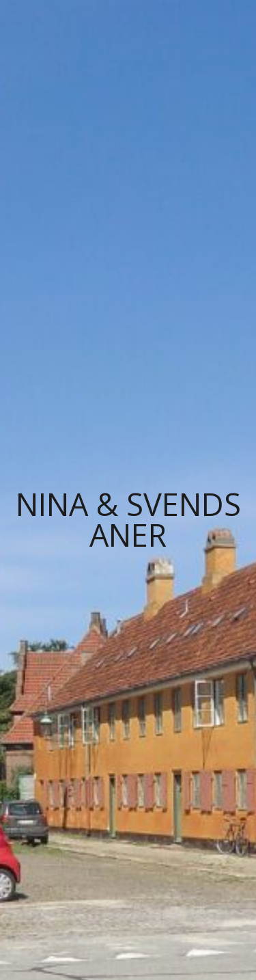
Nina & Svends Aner (128, 519)
